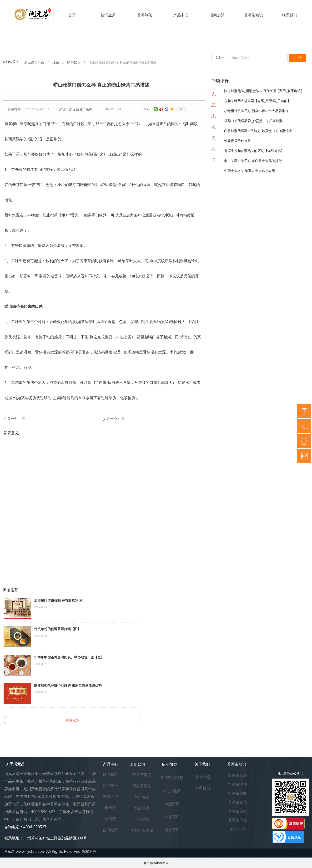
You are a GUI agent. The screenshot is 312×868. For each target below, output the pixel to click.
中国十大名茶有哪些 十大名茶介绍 (250, 171)
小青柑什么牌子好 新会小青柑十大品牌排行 (256, 111)
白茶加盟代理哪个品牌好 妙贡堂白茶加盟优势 (258, 131)
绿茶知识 (74, 62)
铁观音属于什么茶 (237, 141)
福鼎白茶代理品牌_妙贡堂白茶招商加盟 (253, 121)
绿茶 (56, 62)
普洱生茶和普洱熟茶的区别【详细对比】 (254, 151)
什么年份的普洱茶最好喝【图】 (57, 629)
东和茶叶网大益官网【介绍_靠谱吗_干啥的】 (257, 101)
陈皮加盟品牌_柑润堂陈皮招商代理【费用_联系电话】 (264, 91)
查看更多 (72, 720)
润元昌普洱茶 (34, 62)
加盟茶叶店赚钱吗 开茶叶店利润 (58, 601)
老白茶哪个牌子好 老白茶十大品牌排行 (253, 161)
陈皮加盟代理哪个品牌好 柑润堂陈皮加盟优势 (68, 686)
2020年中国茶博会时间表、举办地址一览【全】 (69, 657)
